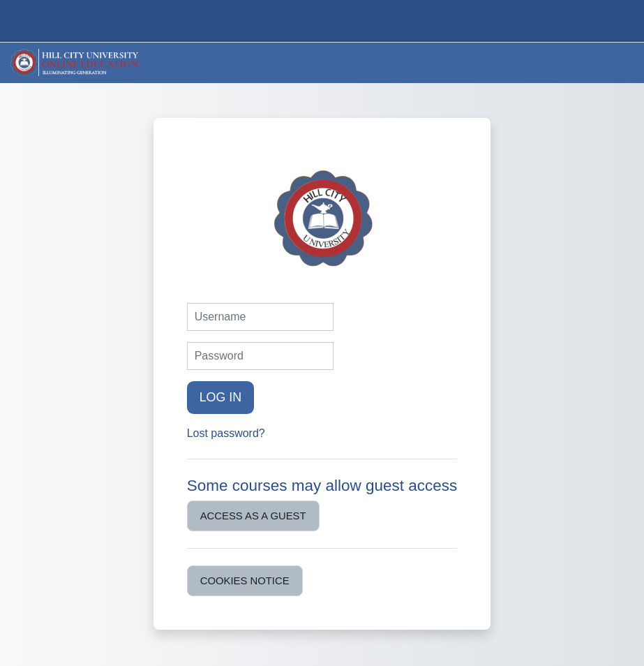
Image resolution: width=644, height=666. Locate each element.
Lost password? (226, 433)
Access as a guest (253, 516)
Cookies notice (245, 581)
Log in (220, 397)
